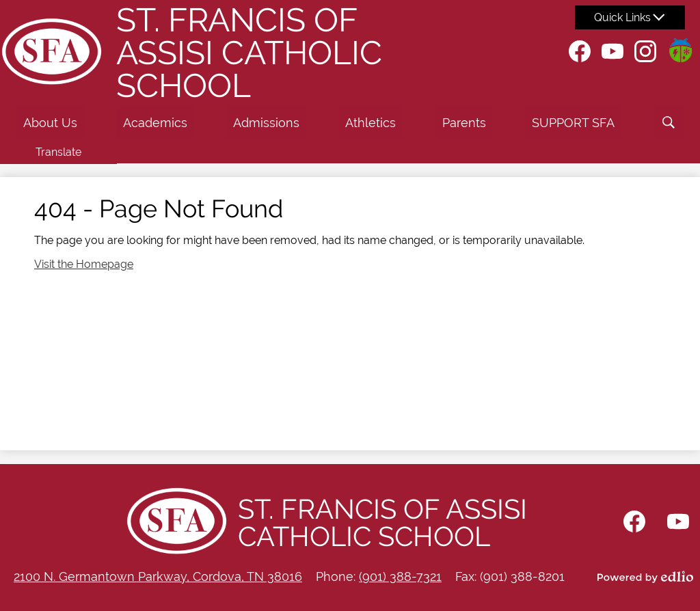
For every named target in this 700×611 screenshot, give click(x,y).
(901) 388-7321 (400, 576)
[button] (50, 122)
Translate (58, 152)
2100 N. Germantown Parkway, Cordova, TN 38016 (158, 576)
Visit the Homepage (84, 264)
